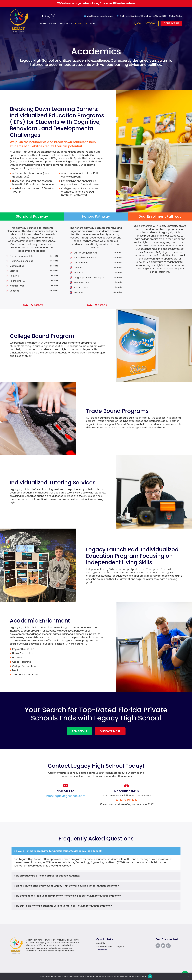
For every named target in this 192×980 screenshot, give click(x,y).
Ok (150, 976)
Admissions (65, 23)
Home (43, 23)
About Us (101, 943)
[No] (188, 976)
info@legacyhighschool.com (66, 796)
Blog (93, 23)
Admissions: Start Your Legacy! (111, 947)
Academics (81, 23)
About (53, 23)
